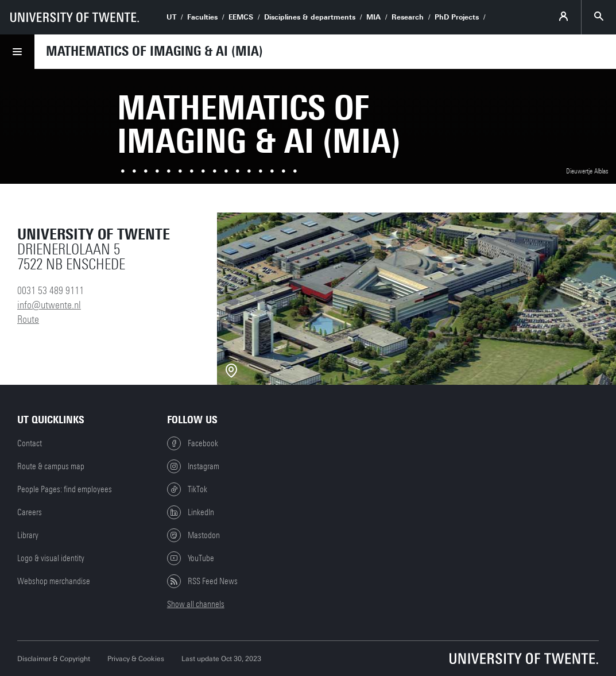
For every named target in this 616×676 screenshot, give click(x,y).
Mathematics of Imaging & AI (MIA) (154, 51)
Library (28, 535)
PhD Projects (457, 17)
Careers (30, 512)
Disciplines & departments (310, 17)
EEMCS (241, 17)
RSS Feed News (202, 581)
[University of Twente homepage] (75, 17)
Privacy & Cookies (136, 659)
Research (408, 17)
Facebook (193, 443)
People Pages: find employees (65, 489)
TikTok (187, 489)
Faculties (202, 17)
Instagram (193, 466)
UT (171, 17)
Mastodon (193, 535)
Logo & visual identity (51, 558)
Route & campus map (51, 466)
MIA (373, 17)
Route (28, 319)
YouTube (191, 558)
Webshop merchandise (54, 581)
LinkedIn (191, 512)
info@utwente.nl (49, 305)
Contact (30, 443)
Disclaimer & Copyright (54, 659)
